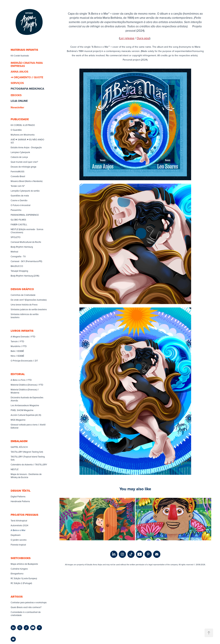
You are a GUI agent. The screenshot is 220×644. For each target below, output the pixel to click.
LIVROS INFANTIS (22, 331)
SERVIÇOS (17, 83)
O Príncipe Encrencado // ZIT (24, 361)
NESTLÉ (15, 469)
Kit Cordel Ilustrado (20, 56)
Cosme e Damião (19, 200)
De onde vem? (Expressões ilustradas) (29, 300)
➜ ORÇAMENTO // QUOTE (27, 77)
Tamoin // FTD (17, 341)
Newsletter (17, 107)
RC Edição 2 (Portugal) (21, 583)
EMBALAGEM (19, 441)
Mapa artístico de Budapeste (24, 564)
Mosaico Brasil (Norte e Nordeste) (27, 181)
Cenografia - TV (18, 256)
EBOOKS (16, 95)
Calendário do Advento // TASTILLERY (29, 464)
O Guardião (16, 130)
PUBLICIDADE (20, 119)
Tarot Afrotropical (19, 521)
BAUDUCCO (17, 266)
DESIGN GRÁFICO (22, 289)
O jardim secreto (19, 540)
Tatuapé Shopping (19, 271)
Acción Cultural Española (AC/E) (26, 415)
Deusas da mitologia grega (23, 167)
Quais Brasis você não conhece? (26, 607)
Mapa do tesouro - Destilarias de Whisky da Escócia (26, 476)
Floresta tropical (18, 545)
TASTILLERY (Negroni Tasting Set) (27, 452)
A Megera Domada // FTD (23, 337)
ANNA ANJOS (20, 72)
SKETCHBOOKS (21, 558)
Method (14, 252)
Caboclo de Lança (19, 157)
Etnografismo (17, 573)
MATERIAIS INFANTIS (24, 50)
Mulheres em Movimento (23, 135)
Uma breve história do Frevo (24, 305)
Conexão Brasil (18, 176)
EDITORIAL (18, 374)
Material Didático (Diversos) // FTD (27, 385)
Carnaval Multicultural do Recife (26, 242)
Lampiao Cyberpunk (20, 152)
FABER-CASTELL (19, 224)
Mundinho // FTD (19, 346)
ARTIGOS (17, 597)
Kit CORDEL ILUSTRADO (23, 125)
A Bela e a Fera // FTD (21, 380)
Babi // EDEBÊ (17, 351)
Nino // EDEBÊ (17, 356)
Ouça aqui (143, 38)
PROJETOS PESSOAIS (24, 515)
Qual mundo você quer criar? (24, 162)
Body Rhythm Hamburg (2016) (25, 276)
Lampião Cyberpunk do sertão (25, 191)
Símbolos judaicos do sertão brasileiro (29, 309)
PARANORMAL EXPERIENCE (25, 215)
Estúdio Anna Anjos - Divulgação (26, 147)
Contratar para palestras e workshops (29, 602)
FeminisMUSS (18, 171)
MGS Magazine (18, 420)
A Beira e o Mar (18, 530)
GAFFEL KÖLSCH (19, 447)
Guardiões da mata (20, 196)
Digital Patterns (18, 496)
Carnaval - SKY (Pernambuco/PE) (26, 261)
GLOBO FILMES (18, 220)
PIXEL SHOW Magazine (22, 410)
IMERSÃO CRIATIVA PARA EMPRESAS (27, 64)
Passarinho (16, 210)
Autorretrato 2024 (19, 525)
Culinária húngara (19, 569)
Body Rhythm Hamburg (22, 247)
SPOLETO (16, 237)
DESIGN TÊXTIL (21, 491)
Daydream (16, 535)
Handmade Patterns (20, 501)
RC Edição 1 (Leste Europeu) (24, 578)
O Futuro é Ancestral (21, 205)
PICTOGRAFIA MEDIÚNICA (27, 89)
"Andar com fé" (18, 186)
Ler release (127, 38)
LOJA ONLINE (19, 101)
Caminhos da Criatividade (23, 295)
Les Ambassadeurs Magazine (25, 405)
